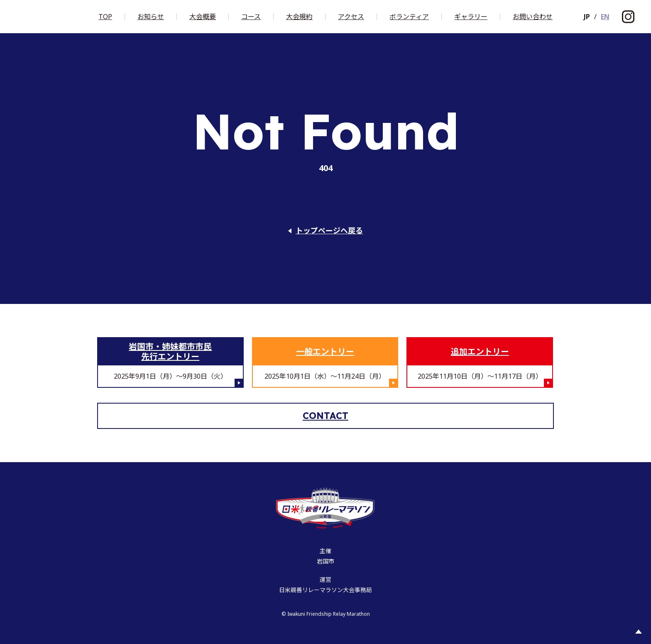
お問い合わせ (533, 17)
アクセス (351, 17)
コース (251, 17)
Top (105, 17)
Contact (325, 416)
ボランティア (409, 17)
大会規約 (299, 17)
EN (605, 17)
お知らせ (151, 17)
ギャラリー (471, 17)
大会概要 (203, 17)
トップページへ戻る (329, 231)
